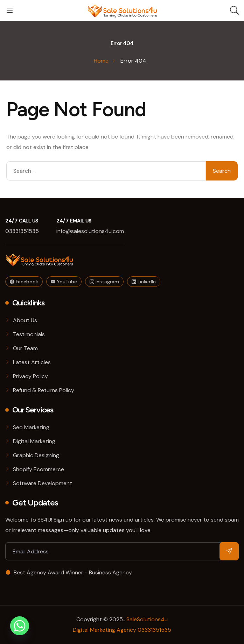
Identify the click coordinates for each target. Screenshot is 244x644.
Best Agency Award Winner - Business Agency (69, 572)
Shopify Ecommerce (39, 469)
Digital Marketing (34, 441)
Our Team (25, 348)
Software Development (43, 483)
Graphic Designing (36, 455)
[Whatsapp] (20, 626)
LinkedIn (144, 282)
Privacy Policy (30, 376)
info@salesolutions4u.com (90, 231)
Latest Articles (32, 362)
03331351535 (22, 231)
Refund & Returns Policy (44, 390)
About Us (25, 320)
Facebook (24, 282)
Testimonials (29, 334)
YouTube (64, 282)
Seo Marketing (31, 427)
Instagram (104, 282)
